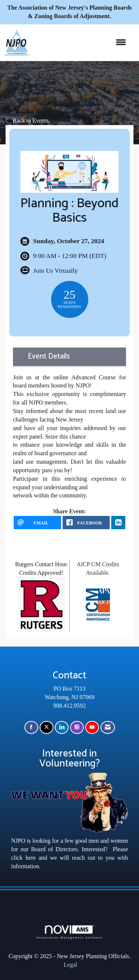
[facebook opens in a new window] (86, 523)
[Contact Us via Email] (108, 727)
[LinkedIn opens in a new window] (118, 523)
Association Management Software (69, 932)
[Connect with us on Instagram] (77, 727)
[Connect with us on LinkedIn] (62, 727)
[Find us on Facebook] (31, 727)
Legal (70, 965)
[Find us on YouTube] (92, 727)
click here (23, 858)
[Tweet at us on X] (47, 727)
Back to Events (27, 120)
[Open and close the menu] (81, 43)
